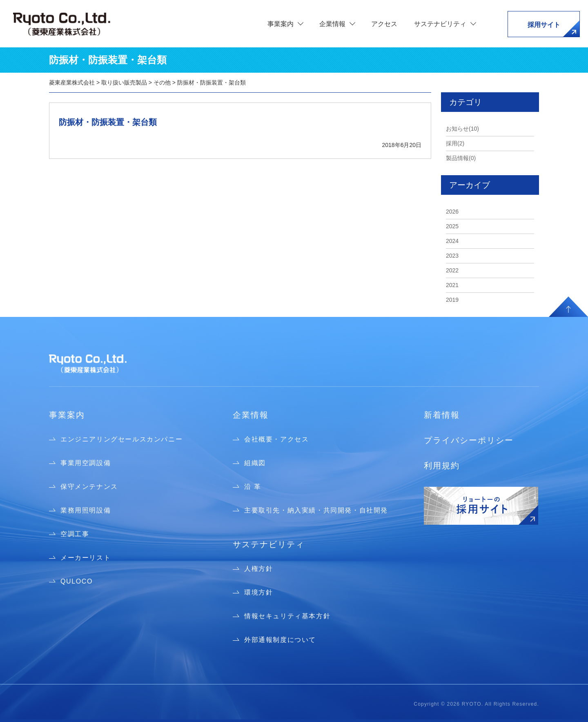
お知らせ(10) (462, 129)
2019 (452, 300)
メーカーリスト (86, 558)
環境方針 (258, 592)
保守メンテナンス (89, 487)
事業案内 (67, 415)
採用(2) (455, 143)
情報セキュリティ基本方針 (287, 616)
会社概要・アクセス (276, 439)
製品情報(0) (461, 158)
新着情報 (442, 415)
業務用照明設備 (86, 510)
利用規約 (442, 466)
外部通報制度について (280, 640)
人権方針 (258, 569)
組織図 (255, 463)
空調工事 (75, 534)
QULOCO (77, 581)
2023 (452, 256)
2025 (452, 226)
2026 (452, 212)
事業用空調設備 (86, 463)
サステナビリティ (269, 544)
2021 (452, 285)
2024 (452, 241)
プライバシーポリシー (469, 440)
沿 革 (253, 487)
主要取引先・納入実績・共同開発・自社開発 (316, 510)
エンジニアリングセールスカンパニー (121, 439)
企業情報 (251, 415)
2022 (452, 270)
